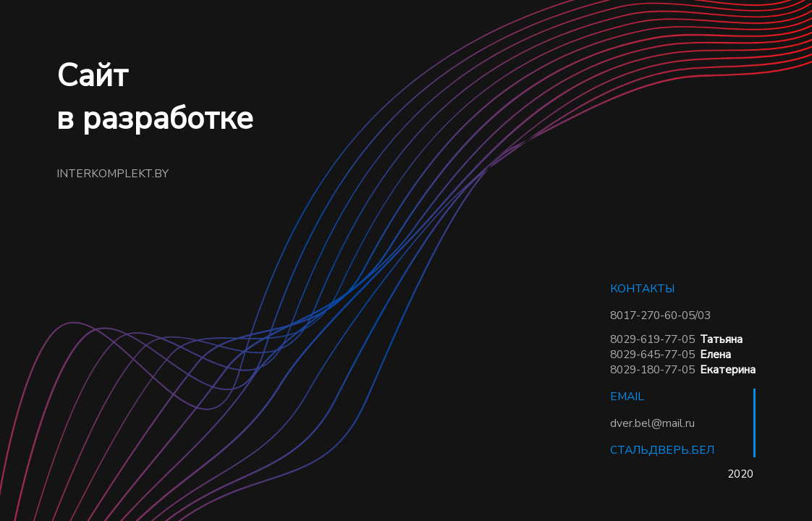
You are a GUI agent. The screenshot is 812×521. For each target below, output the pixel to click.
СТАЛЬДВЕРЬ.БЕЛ (662, 450)
